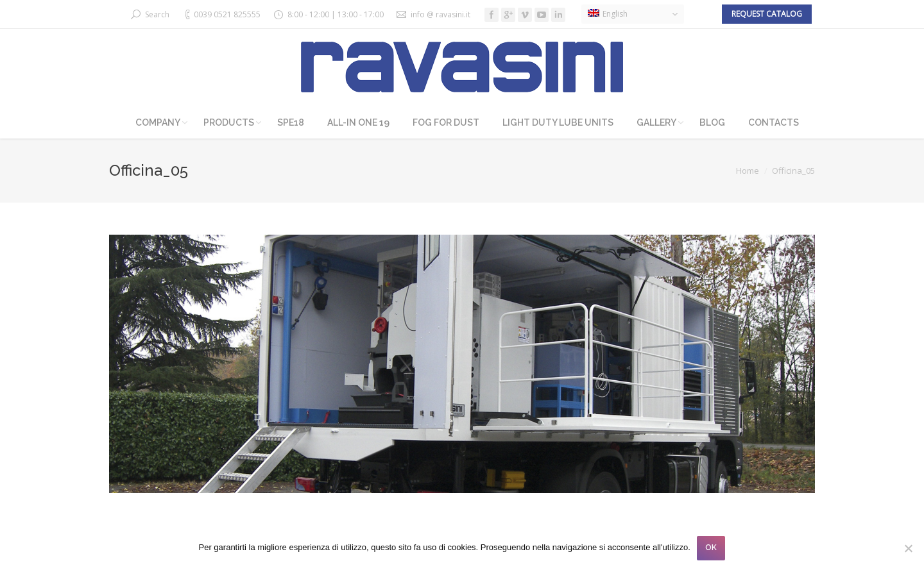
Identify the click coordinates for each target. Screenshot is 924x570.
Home (748, 171)
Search (157, 14)
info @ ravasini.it (441, 14)
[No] (908, 548)
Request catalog (767, 14)
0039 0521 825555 (227, 14)
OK (711, 548)
